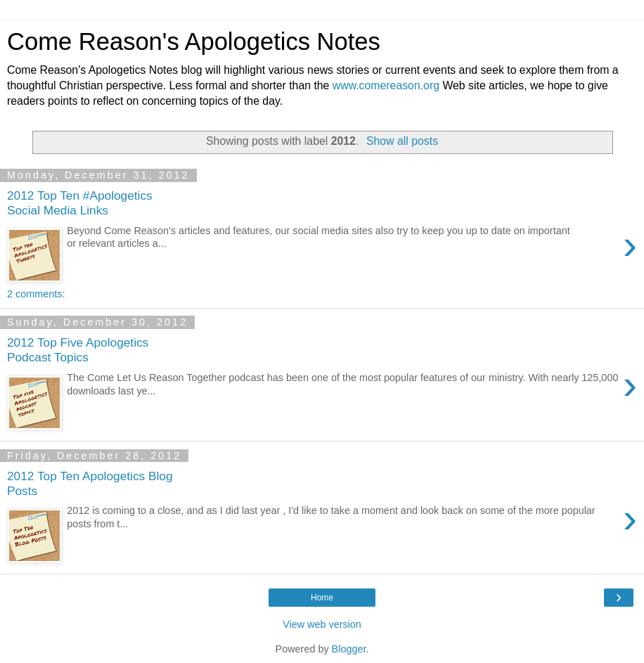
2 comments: (36, 294)
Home (322, 598)
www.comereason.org (386, 85)
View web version (322, 624)
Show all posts (402, 141)
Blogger (349, 649)
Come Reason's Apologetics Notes (194, 41)
